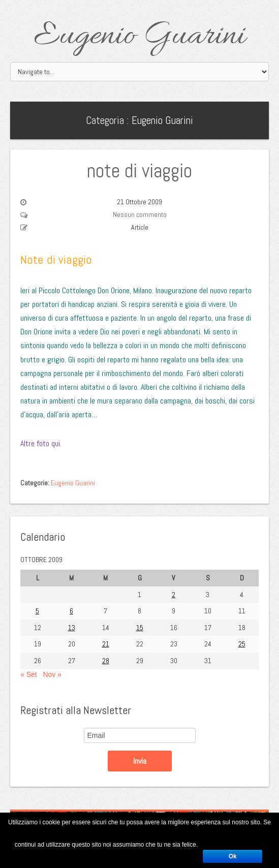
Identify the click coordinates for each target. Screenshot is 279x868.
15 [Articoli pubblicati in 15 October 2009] (140, 628)
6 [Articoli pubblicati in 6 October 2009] (71, 611)
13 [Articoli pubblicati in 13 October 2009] (72, 628)
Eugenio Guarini (139, 37)
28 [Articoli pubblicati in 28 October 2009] (106, 661)
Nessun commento (140, 214)
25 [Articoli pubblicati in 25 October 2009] (242, 644)
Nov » (52, 674)
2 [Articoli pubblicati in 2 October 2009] (174, 595)
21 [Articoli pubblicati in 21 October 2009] (106, 644)
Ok (233, 856)
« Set (29, 674)
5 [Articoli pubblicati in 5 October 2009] (37, 611)
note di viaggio (139, 171)
